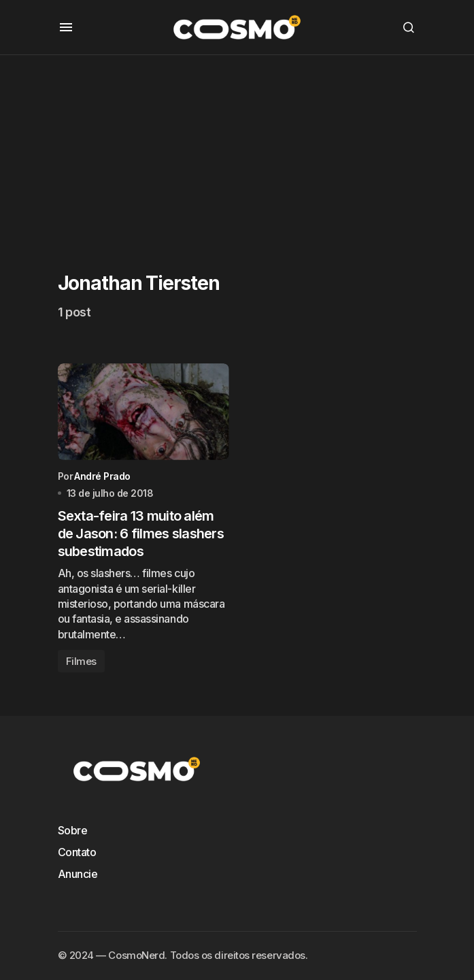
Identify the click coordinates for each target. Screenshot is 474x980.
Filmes (81, 661)
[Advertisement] (237, 150)
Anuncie (78, 874)
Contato (77, 852)
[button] (66, 27)
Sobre (73, 830)
